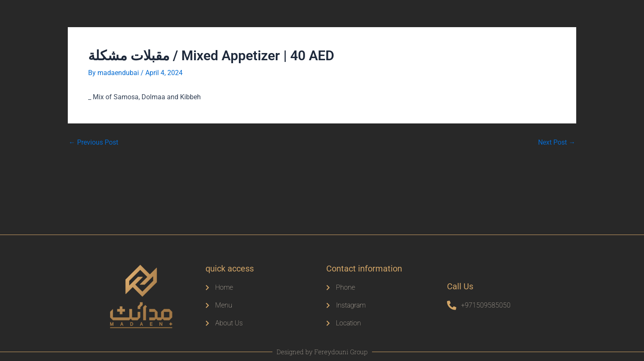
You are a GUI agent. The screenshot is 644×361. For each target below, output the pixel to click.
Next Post (557, 142)
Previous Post (93, 142)
